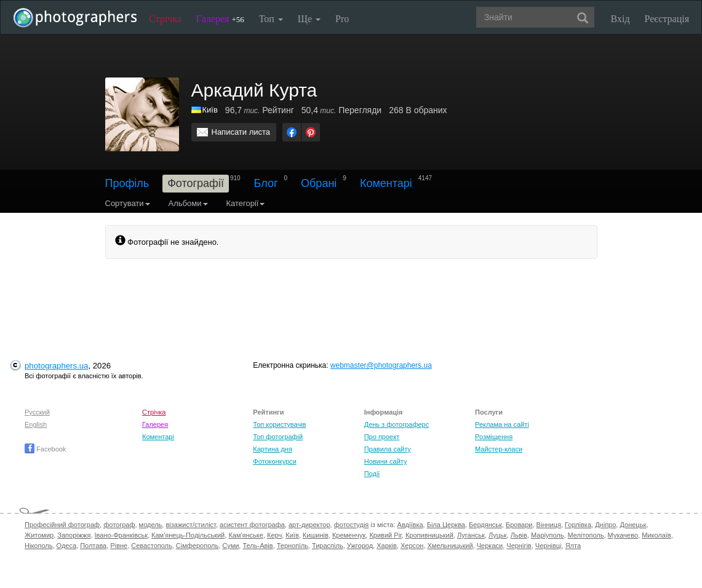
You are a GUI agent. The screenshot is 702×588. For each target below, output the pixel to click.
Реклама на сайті (502, 424)
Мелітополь (586, 535)
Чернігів (519, 546)
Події (372, 474)
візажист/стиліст (190, 525)
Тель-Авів (257, 546)
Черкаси (490, 546)
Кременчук (349, 535)
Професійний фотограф (62, 525)
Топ (271, 19)
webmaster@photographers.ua (381, 365)
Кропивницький (429, 535)
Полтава (93, 546)
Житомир (39, 535)
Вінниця (549, 525)
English (36, 424)
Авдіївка (410, 525)
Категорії (246, 203)
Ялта (573, 546)
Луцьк (498, 535)
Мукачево (623, 535)
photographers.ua (56, 366)
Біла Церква (446, 525)
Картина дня (272, 449)
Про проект (382, 437)
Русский (37, 412)
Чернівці (548, 546)
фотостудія (352, 525)
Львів (519, 535)
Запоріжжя (74, 535)
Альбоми (188, 203)
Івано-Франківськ (121, 535)
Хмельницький (450, 546)
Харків (387, 546)
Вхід (620, 19)
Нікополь (38, 546)
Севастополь (151, 546)
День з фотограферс (397, 424)
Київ (210, 110)
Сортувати (128, 203)
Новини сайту (386, 461)
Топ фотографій (278, 437)
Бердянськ (485, 525)
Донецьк (633, 525)
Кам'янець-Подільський (188, 535)
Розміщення (494, 437)
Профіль (127, 183)
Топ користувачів (279, 424)
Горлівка (578, 525)
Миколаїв (656, 535)
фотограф (119, 525)
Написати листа (241, 132)
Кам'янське (246, 535)
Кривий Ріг (385, 535)
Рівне (119, 546)
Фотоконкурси (274, 461)
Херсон (412, 546)
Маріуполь (547, 535)
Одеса (66, 546)
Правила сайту (388, 449)
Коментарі (386, 183)
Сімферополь (197, 546)
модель (151, 525)
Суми (230, 546)
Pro (342, 19)
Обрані (319, 183)
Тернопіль (293, 546)
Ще (309, 19)
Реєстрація (667, 19)
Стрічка (165, 19)
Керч (274, 535)
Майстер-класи (499, 449)
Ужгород (360, 546)
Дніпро (605, 525)
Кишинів (316, 535)
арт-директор (309, 525)
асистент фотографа (252, 525)
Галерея (220, 19)
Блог (266, 183)
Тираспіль (328, 546)
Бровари (519, 525)
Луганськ (471, 535)
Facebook (45, 449)
